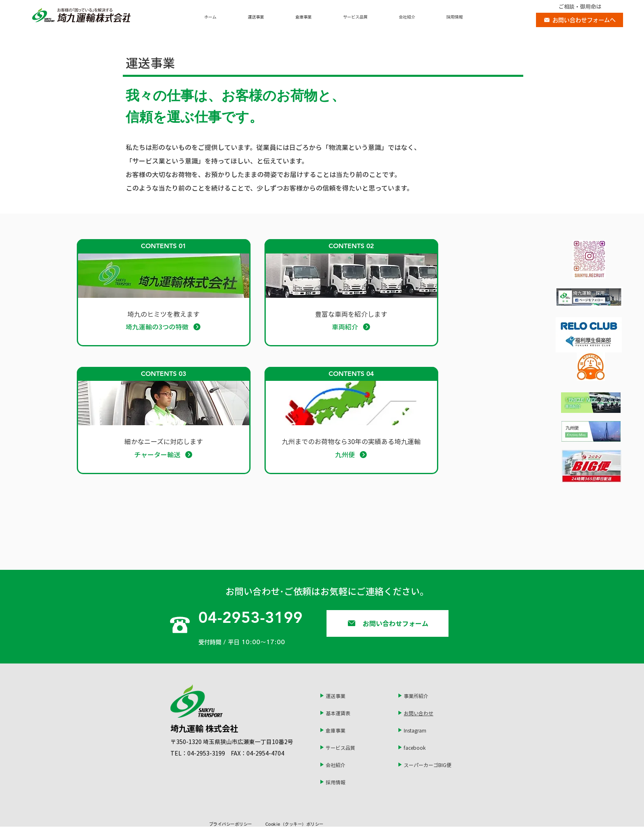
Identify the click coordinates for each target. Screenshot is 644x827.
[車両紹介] (351, 327)
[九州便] (351, 455)
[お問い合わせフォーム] (388, 623)
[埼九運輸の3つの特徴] (163, 327)
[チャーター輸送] (163, 455)
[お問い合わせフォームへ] (580, 20)
